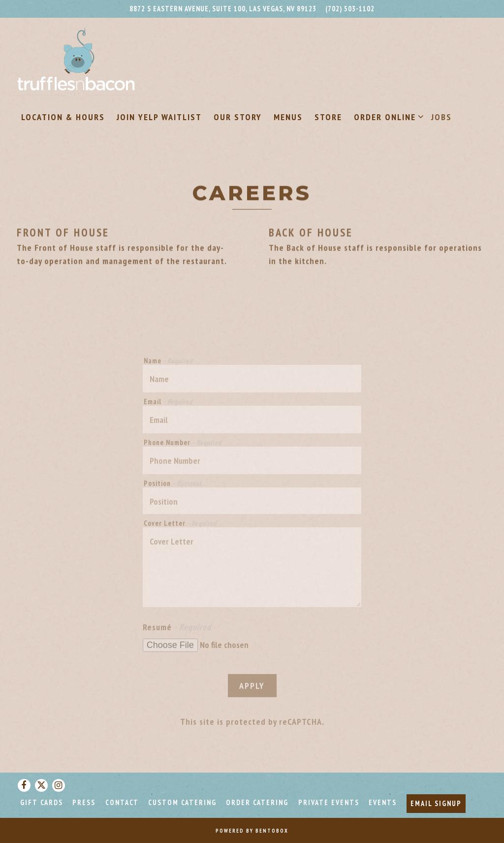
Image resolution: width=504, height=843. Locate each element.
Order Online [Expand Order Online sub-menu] (387, 116)
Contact (122, 802)
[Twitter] (41, 785)
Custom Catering (182, 802)
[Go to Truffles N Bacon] (223, 9)
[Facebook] (24, 785)
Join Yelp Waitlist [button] (159, 117)
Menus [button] (288, 117)
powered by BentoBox (252, 831)
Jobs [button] (441, 117)
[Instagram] (59, 785)
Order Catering (257, 802)
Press (84, 802)
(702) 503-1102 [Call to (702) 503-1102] (350, 9)
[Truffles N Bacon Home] (76, 61)
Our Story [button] (238, 117)
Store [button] (328, 117)
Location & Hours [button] (63, 117)
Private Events (329, 802)
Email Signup (436, 803)
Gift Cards (42, 802)
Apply (252, 689)
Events (383, 802)
